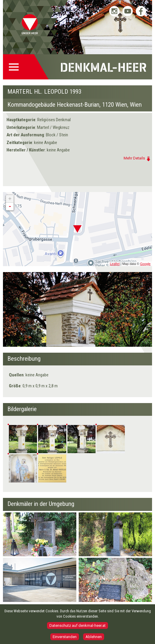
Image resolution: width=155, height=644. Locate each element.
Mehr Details (134, 158)
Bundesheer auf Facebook (141, 11)
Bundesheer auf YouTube (128, 11)
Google (145, 264)
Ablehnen (94, 637)
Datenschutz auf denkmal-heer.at (77, 625)
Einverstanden (65, 637)
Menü (16, 67)
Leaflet (115, 264)
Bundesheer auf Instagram (114, 11)
